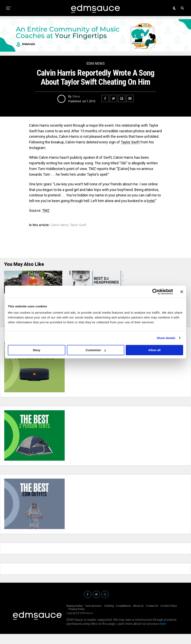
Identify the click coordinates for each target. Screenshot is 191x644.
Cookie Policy (169, 616)
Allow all (154, 350)
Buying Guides (75, 616)
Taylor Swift (130, 142)
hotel (151, 201)
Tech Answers (93, 616)
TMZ (46, 210)
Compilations (123, 616)
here (163, 634)
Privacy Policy (77, 619)
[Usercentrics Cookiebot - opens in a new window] (155, 292)
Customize (96, 350)
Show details (166, 338)
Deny (37, 350)
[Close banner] (182, 292)
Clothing (109, 616)
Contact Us (152, 616)
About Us (138, 616)
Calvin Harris (59, 225)
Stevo (76, 96)
